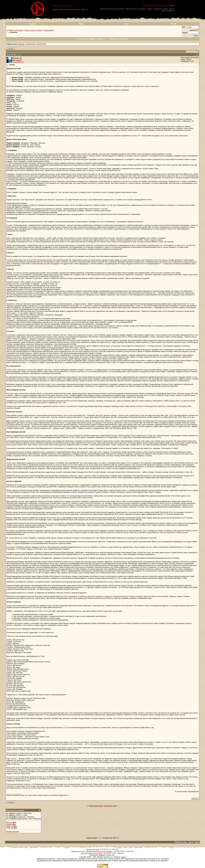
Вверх (197, 842)
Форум (81, 24)
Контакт (174, 24)
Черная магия (49, 30)
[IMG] (8, 826)
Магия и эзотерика (16, 30)
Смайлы (9, 824)
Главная (32, 24)
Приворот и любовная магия (62, 6)
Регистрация (82, 39)
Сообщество (102, 39)
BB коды (9, 822)
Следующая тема (110, 806)
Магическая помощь (162, 5)
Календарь (91, 39)
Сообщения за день (116, 39)
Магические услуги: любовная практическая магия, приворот (92, 851)
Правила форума (13, 832)
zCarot (123, 857)
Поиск (126, 39)
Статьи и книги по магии (33, 30)
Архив (191, 842)
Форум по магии (147, 5)
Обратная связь (181, 842)
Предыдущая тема (96, 806)
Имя (184, 27)
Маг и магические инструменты (92, 853)
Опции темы (192, 52)
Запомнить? (193, 30)
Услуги (126, 24)
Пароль (185, 33)
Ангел (16, 58)
